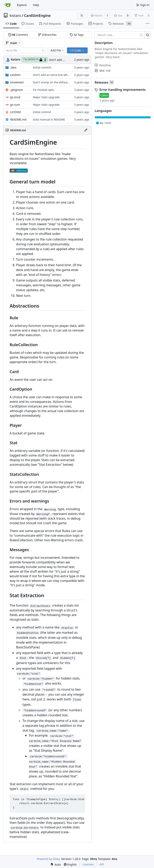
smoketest (17, 82)
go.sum (15, 105)
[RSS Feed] (82, 15)
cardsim (15, 75)
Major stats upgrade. (47, 97)
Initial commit (42, 112)
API (102, 864)
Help (36, 5)
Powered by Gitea (48, 859)
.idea (13, 67)
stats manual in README (49, 119)
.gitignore (16, 90)
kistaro (15, 15)
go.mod (15, 97)
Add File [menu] (57, 50)
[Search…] (147, 35)
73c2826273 (35, 60)
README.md (18, 119)
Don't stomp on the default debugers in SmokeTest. (67, 82)
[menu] (56, 864)
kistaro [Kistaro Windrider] (16, 59)
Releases (101, 82)
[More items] (148, 24)
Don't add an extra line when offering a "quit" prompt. (68, 75)
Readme (103, 65)
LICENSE (16, 112)
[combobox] (25, 50)
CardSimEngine (37, 15)
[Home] (8, 5)
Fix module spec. (44, 90)
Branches (47, 35)
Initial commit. (42, 67)
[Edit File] (86, 130)
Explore (22, 5)
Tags (77, 35)
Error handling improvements (123, 90)
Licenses (88, 864)
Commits (18, 35)
